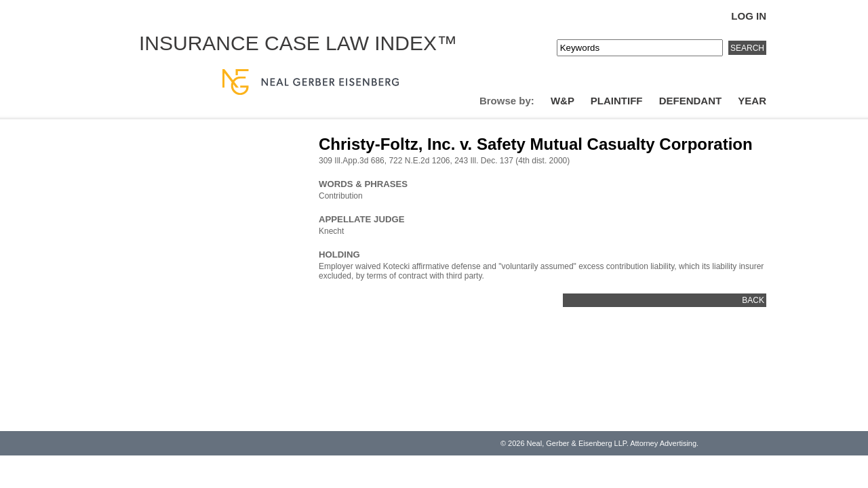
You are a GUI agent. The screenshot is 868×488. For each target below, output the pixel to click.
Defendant (691, 101)
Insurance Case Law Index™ (298, 43)
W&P (563, 101)
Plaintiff (617, 101)
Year (752, 101)
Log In (749, 16)
